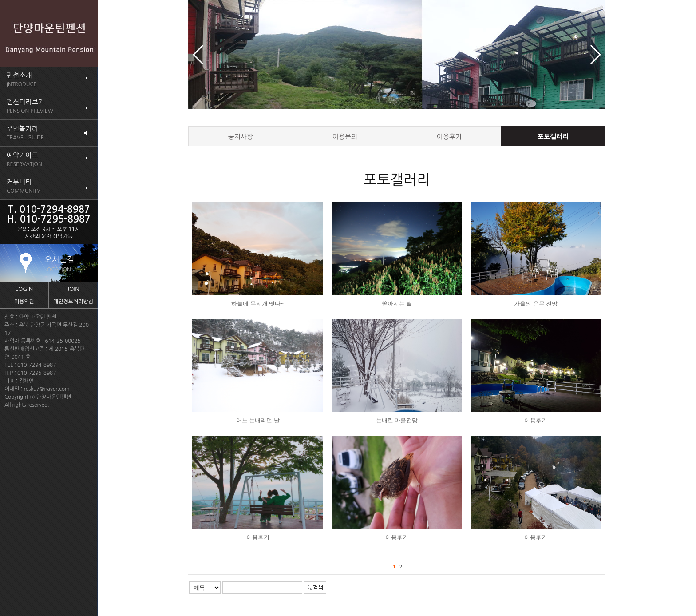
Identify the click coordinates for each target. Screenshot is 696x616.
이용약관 (24, 302)
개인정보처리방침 (73, 302)
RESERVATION (24, 159)
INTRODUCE (22, 79)
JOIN (73, 289)
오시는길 (59, 264)
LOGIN (24, 289)
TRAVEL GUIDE (25, 133)
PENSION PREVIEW (30, 106)
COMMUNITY (24, 186)
